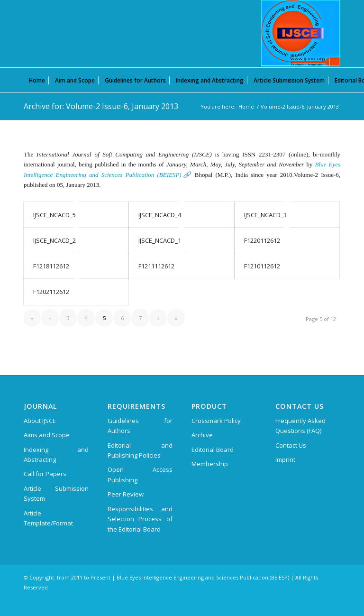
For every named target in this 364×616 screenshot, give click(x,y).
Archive (202, 435)
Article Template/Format (48, 518)
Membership (210, 464)
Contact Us (291, 445)
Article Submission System (56, 493)
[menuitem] (37, 80)
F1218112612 (51, 266)
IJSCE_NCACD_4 (160, 215)
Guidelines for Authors (140, 426)
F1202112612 (51, 292)
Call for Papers (45, 474)
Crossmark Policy (216, 421)
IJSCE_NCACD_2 (55, 240)
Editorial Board (213, 450)
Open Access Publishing (140, 474)
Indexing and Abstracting (56, 455)
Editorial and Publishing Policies (140, 450)
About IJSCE (40, 421)
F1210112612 (262, 266)
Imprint (285, 460)
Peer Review (126, 494)
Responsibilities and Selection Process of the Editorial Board (140, 519)
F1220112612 (262, 240)
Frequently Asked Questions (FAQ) (300, 426)
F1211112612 (156, 266)
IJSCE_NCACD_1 (160, 240)
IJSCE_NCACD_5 (55, 215)
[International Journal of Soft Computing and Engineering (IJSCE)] (301, 33)
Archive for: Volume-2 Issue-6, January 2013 (101, 106)
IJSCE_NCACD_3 (265, 215)
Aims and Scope (47, 435)
